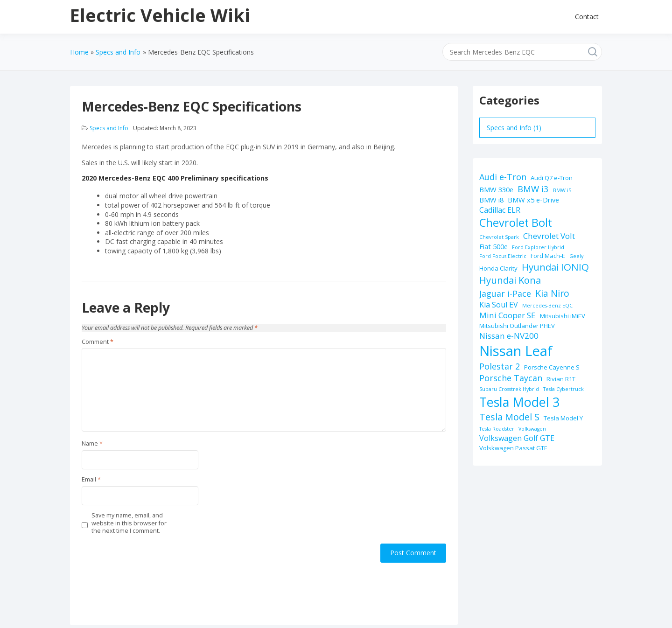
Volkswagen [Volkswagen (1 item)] (532, 429)
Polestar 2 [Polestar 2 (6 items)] (500, 366)
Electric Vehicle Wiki (160, 15)
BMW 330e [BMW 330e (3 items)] (496, 189)
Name (92, 444)
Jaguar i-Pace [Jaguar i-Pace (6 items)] (505, 293)
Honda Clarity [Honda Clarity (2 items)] (498, 268)
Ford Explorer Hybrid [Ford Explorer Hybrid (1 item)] (538, 247)
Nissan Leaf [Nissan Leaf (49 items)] (516, 351)
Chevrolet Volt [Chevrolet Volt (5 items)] (549, 236)
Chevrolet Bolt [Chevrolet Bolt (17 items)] (516, 223)
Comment (98, 342)
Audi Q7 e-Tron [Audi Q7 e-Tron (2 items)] (552, 178)
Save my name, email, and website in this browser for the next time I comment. (129, 523)
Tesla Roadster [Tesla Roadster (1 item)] (497, 429)
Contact (587, 17)
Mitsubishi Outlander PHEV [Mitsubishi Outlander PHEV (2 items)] (517, 326)
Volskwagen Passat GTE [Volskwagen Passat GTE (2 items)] (513, 448)
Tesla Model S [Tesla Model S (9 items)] (509, 417)
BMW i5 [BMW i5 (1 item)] (562, 190)
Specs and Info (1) (514, 128)
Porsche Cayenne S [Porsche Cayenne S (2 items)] (552, 367)
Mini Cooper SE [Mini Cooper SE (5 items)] (507, 315)
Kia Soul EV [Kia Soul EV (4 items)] (499, 305)
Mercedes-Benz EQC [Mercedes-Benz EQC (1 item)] (547, 306)
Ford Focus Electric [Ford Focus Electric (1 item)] (503, 256)
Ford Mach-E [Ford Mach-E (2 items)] (548, 256)
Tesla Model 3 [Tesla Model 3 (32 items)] (519, 402)
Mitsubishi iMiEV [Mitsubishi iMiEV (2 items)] (563, 316)
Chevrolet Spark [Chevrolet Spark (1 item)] (499, 237)
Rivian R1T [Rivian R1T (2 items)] (561, 379)
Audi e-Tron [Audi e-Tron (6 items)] (503, 177)
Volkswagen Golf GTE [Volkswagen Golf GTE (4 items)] (517, 438)
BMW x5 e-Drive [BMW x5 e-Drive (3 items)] (533, 200)
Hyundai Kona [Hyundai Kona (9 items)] (510, 280)
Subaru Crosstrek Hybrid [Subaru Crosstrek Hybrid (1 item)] (509, 389)
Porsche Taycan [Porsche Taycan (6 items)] (511, 378)
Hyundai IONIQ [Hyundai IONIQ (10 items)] (555, 267)
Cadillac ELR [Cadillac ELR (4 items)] (500, 210)
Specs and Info (109, 128)
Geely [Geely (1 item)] (576, 256)
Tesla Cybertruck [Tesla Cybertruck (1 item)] (563, 389)
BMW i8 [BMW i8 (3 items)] (491, 200)
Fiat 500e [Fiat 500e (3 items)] (493, 246)
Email (91, 480)
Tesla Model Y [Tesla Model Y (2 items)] (563, 418)
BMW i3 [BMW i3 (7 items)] (533, 189)
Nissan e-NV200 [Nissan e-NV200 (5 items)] (509, 336)
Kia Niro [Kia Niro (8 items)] (552, 293)
